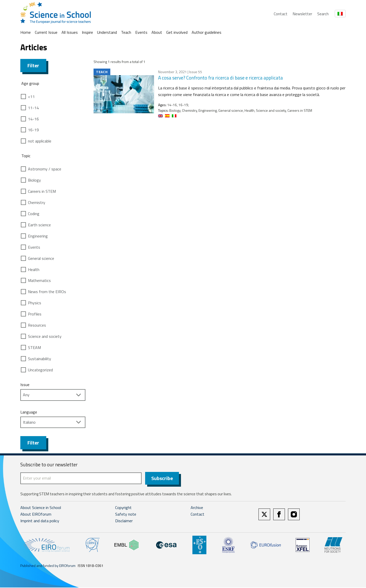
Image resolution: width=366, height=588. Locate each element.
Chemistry (37, 202)
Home (26, 32)
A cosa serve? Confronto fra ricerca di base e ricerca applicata (220, 78)
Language (29, 412)
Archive (197, 508)
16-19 (33, 130)
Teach (126, 32)
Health (34, 269)
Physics (35, 303)
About (157, 32)
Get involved (177, 32)
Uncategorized (40, 370)
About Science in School (41, 508)
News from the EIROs (47, 292)
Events (141, 32)
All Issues (70, 32)
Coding (34, 214)
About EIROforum (36, 515)
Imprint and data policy (40, 521)
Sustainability (40, 359)
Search (323, 14)
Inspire (87, 32)
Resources (37, 325)
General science (41, 258)
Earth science (39, 225)
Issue (25, 385)
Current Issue (46, 32)
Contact (281, 14)
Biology (34, 180)
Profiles (35, 314)
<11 (31, 97)
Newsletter (302, 14)
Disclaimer (124, 521)
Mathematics (39, 280)
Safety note (126, 515)
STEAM (34, 347)
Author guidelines (207, 32)
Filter (33, 65)
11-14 (33, 108)
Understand (107, 32)
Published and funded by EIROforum (48, 566)
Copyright (123, 508)
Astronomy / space (45, 169)
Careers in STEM (42, 191)
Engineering (38, 236)
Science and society (45, 336)
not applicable (40, 141)
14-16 (33, 119)
